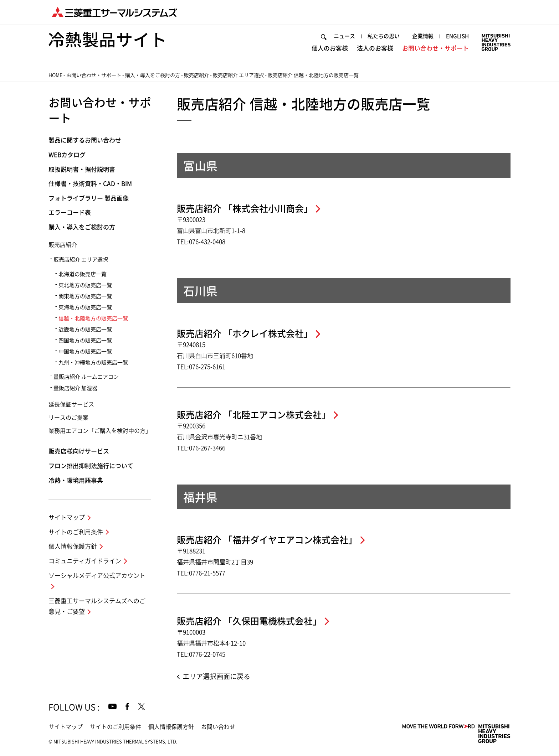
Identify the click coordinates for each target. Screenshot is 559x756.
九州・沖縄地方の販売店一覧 (93, 363)
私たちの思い (384, 36)
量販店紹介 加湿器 (75, 388)
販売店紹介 (196, 75)
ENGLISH (457, 36)
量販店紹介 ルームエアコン (86, 377)
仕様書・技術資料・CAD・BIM (90, 184)
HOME (55, 75)
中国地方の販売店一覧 (85, 351)
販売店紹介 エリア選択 (238, 75)
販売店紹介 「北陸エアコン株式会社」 (254, 415)
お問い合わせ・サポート (435, 48)
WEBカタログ (67, 155)
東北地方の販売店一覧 (85, 285)
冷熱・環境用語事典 (76, 480)
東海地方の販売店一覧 (85, 307)
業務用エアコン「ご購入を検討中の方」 (100, 431)
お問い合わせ (218, 727)
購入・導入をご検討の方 (153, 75)
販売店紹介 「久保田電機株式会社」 (249, 621)
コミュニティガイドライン (85, 561)
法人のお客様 (375, 48)
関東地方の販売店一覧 (85, 296)
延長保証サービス (71, 404)
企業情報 (423, 36)
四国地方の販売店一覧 (85, 340)
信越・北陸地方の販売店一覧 (93, 318)
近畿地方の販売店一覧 (85, 329)
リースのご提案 (68, 418)
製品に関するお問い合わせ (85, 140)
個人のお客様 (330, 48)
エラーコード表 (70, 213)
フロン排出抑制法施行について (91, 466)
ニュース (344, 36)
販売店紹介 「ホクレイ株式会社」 (245, 334)
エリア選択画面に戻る (216, 676)
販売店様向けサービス (79, 451)
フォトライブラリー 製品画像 (89, 198)
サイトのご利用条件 (76, 532)
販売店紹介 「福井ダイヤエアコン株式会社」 (267, 540)
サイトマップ (67, 517)
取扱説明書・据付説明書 (82, 169)
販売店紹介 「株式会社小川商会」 (245, 209)
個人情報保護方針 (73, 546)
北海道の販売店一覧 (83, 274)
